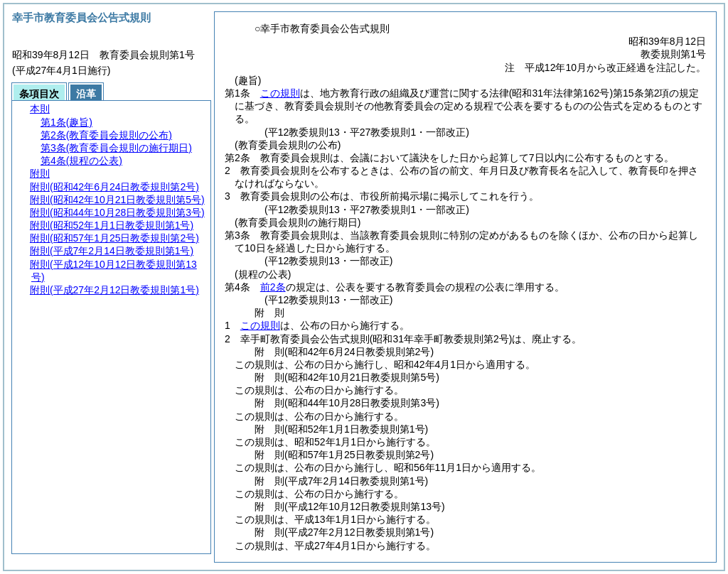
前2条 (273, 287)
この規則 (280, 93)
